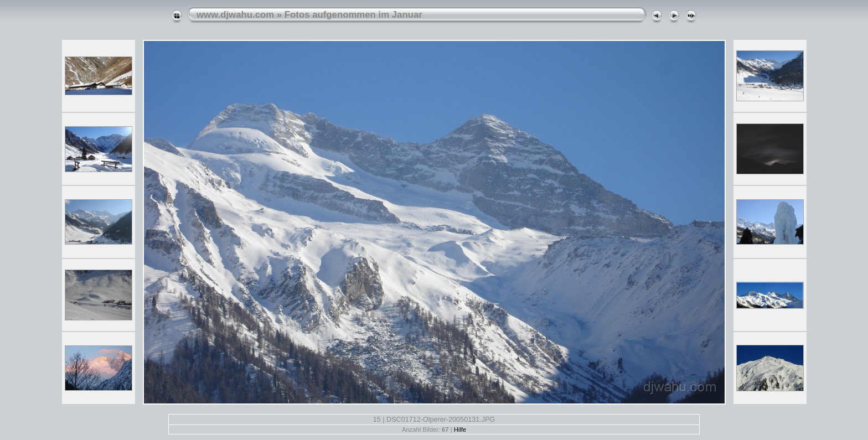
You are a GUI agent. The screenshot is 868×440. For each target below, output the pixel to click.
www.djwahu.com (235, 15)
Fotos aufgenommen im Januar (353, 15)
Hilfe (460, 429)
